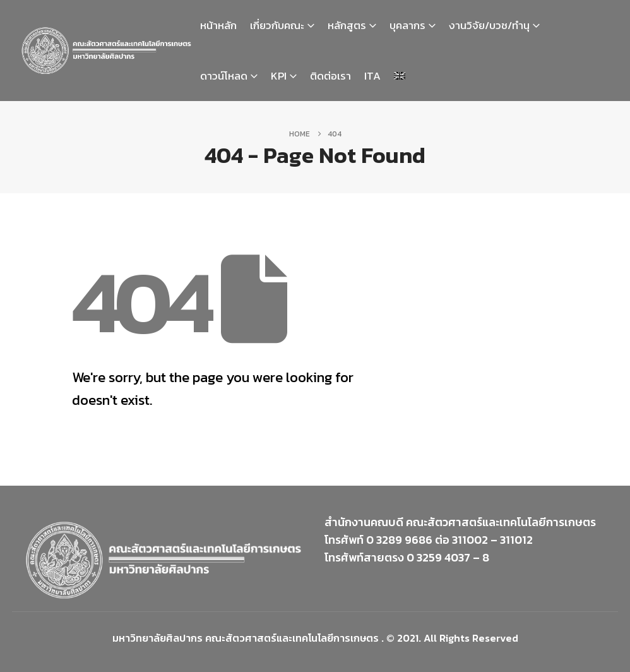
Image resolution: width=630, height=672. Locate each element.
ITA (372, 76)
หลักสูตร (347, 25)
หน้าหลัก (218, 25)
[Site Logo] (106, 51)
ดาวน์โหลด (224, 76)
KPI (279, 76)
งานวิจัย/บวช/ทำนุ (489, 25)
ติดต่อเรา (330, 76)
